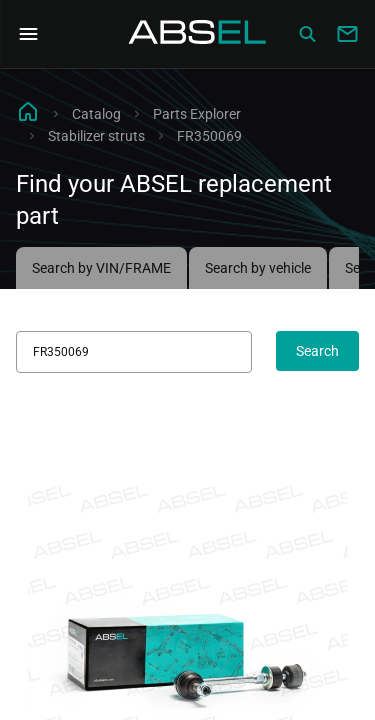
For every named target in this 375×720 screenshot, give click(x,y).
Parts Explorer (197, 114)
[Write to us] (347, 34)
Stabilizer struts (96, 136)
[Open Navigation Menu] (28, 34)
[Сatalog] (307, 34)
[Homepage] (198, 34)
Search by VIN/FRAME (101, 268)
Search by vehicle (258, 268)
